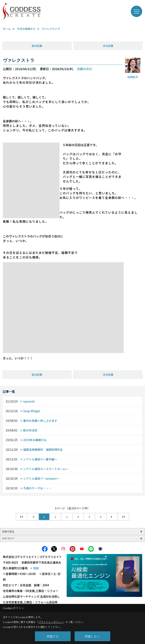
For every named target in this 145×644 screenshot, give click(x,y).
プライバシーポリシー (51, 622)
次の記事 (108, 46)
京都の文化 (85, 69)
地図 (36, 568)
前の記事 (37, 46)
